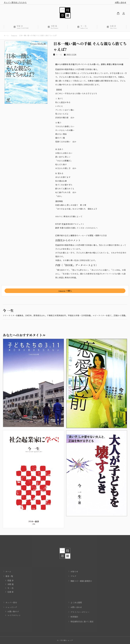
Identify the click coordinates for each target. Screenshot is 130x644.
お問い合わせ (120, 2)
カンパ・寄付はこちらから (15, 2)
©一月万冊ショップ (65, 640)
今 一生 (59, 55)
